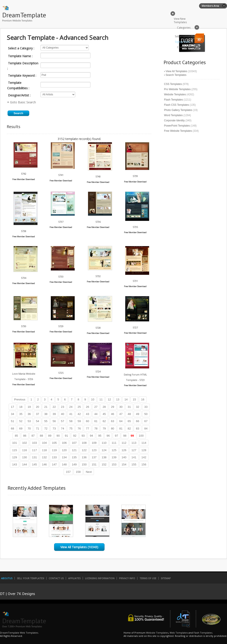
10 (93, 399)
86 (25, 436)
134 (64, 457)
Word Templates (173, 115)
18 (21, 407)
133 (54, 457)
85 (16, 436)
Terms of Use (148, 578)
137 (94, 457)
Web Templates (179, 633)
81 (121, 429)
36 (29, 414)
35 (21, 414)
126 (124, 450)
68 (12, 429)
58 (71, 421)
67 (146, 421)
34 (12, 414)
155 (134, 464)
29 (113, 407)
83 (138, 429)
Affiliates (74, 578)
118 (44, 450)
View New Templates (180, 20)
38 (46, 414)
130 (24, 457)
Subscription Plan (185, 36)
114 (144, 443)
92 (75, 436)
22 (54, 407)
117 (34, 450)
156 (144, 464)
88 (41, 436)
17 (12, 407)
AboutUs (7, 578)
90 (58, 436)
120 (64, 450)
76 (79, 429)
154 (124, 464)
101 (14, 443)
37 (38, 414)
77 (88, 429)
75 (71, 429)
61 (96, 421)
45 (104, 414)
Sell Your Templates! (31, 578)
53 (29, 421)
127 (134, 450)
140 (124, 457)
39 (54, 414)
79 (104, 429)
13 (118, 399)
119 (54, 450)
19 (29, 407)
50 (146, 414)
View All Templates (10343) (79, 547)
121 (74, 450)
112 (124, 443)
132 (44, 457)
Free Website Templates (178, 131)
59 (79, 421)
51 (12, 421)
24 (71, 407)
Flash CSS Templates (176, 105)
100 (141, 436)
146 (44, 464)
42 (79, 414)
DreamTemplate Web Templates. (19, 633)
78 (96, 429)
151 (94, 464)
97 (117, 436)
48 (129, 414)
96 (108, 436)
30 (121, 407)
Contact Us (56, 578)
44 (96, 414)
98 (125, 436)
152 (104, 464)
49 (138, 414)
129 (14, 457)
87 (33, 436)
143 (14, 464)
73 (54, 429)
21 (46, 407)
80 (113, 429)
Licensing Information (100, 578)
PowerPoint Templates (177, 126)
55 (46, 421)
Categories (184, 28)
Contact (182, 47)
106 (64, 443)
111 (114, 443)
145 (34, 464)
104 (44, 443)
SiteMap (166, 578)
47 (121, 414)
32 (138, 407)
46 (113, 414)
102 (24, 443)
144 (24, 464)
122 (84, 450)
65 (129, 421)
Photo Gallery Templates (178, 110)
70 (29, 429)
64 (121, 421)
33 (146, 407)
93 (83, 436)
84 (146, 429)
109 (94, 443)
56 (54, 421)
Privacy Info (127, 578)
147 (54, 464)
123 (94, 450)
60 (88, 421)
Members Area (210, 6)
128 (144, 450)
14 (126, 399)
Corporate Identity (174, 120)
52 (21, 421)
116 (24, 450)
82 (129, 429)
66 (138, 421)
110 (104, 443)
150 (84, 464)
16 (143, 399)
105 (54, 443)
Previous (20, 399)
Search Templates (176, 75)
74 (63, 429)
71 (38, 429)
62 (104, 421)
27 (96, 407)
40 (63, 414)
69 (21, 429)
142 (144, 457)
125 (114, 450)
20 (38, 407)
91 (67, 436)
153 (114, 464)
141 (134, 457)
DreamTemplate (24, 15)
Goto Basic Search (23, 102)
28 (104, 407)
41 (71, 414)
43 (88, 414)
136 (84, 457)
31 (129, 407)
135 (74, 457)
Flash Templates (173, 100)
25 (79, 407)
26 (88, 407)
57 (63, 421)
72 (46, 429)
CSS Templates (173, 84)
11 (101, 399)
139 (114, 457)
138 (104, 457)
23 (63, 407)
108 (84, 443)
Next (89, 472)
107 (74, 443)
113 (134, 443)
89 (50, 436)
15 (134, 399)
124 (104, 450)
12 (109, 399)
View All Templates (176, 71)
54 (38, 421)
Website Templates (175, 94)
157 (68, 472)
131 (34, 457)
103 (34, 443)
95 (100, 436)
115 (14, 450)
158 (78, 472)
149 (74, 464)
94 (91, 436)
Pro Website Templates (177, 89)
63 (113, 421)
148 (64, 464)
